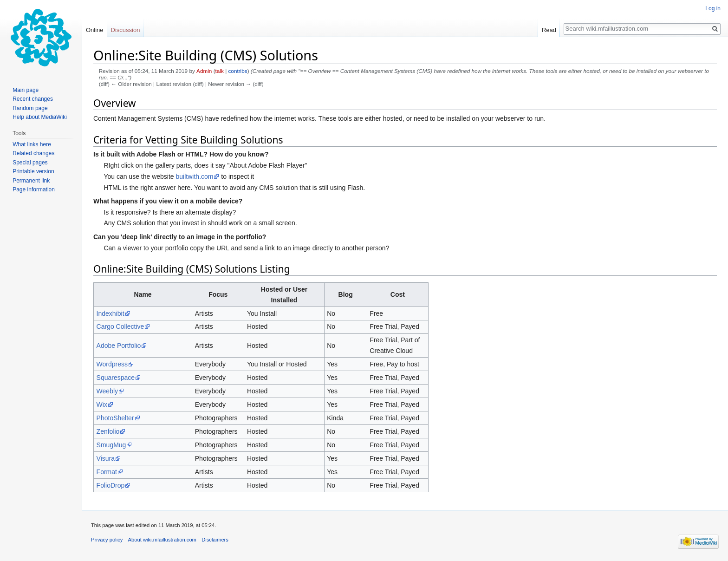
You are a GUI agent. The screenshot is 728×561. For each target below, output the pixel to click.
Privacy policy (107, 540)
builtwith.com (195, 176)
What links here (32, 144)
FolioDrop (111, 485)
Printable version (33, 171)
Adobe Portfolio (119, 346)
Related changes (33, 153)
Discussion (126, 30)
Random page (30, 108)
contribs (237, 71)
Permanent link (31, 181)
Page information (34, 189)
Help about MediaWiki (40, 117)
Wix (102, 404)
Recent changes (33, 99)
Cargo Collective (120, 326)
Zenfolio (108, 431)
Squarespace (116, 378)
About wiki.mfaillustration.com (162, 540)
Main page (26, 90)
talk (220, 71)
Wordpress (112, 364)
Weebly (107, 391)
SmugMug (111, 445)
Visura (106, 458)
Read (549, 30)
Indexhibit (110, 313)
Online (95, 30)
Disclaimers (215, 540)
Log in (713, 8)
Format (107, 472)
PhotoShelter (115, 418)
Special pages (30, 163)
